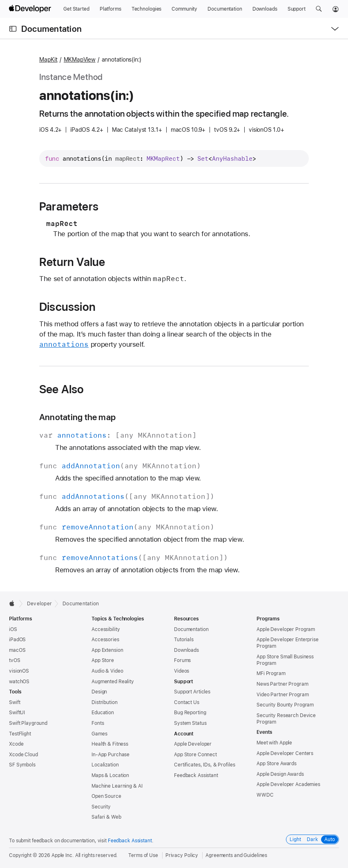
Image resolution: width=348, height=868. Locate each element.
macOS (17, 650)
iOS (13, 629)
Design (99, 692)
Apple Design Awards (280, 774)
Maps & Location (110, 775)
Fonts (98, 723)
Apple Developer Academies (288, 784)
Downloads (186, 650)
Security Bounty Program (285, 705)
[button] (319, 9)
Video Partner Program (282, 695)
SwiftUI (17, 713)
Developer (39, 604)
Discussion (67, 307)
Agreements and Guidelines (236, 855)
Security (101, 807)
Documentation (51, 29)
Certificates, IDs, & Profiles (205, 765)
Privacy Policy (182, 855)
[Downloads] (265, 9)
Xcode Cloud (23, 755)
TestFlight (20, 734)
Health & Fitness (110, 744)
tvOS (15, 660)
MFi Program (271, 673)
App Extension (107, 650)
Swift (14, 702)
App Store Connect (195, 755)
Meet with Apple (274, 743)
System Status (190, 723)
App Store (103, 660)
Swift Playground (28, 723)
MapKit (48, 60)
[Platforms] (110, 9)
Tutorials (184, 640)
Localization (105, 765)
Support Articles (192, 692)
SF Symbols (22, 765)
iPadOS (17, 640)
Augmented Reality (113, 682)
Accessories (105, 640)
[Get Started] (76, 9)
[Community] (184, 9)
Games (99, 734)
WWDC (265, 795)
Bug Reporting (190, 713)
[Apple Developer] (31, 9)
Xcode (16, 744)
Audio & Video (107, 671)
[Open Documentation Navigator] (13, 29)
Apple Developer (193, 744)
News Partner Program (282, 684)
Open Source (106, 796)
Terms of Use (143, 855)
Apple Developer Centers (285, 753)
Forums (182, 660)
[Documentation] (225, 9)
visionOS (19, 671)
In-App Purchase (110, 755)
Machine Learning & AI (117, 786)
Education (103, 713)
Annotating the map (77, 417)
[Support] (297, 9)
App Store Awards (277, 764)
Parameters (69, 206)
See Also (62, 389)
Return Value (72, 262)
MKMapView (80, 60)
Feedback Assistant (196, 775)
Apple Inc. (63, 855)
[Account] (336, 9)
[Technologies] (147, 9)
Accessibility (106, 629)
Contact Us (187, 702)
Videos (182, 671)
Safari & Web (106, 817)
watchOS (19, 682)
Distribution (105, 702)
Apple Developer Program (286, 629)
